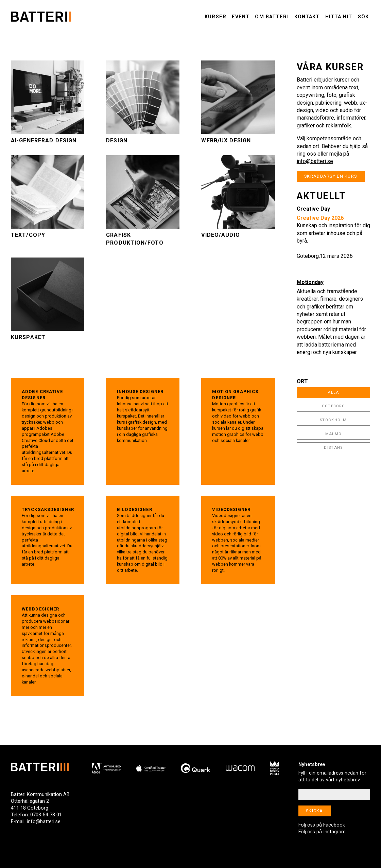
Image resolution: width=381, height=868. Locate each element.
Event (241, 17)
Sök (363, 17)
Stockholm (333, 420)
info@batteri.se (315, 161)
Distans (333, 448)
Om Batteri (272, 17)
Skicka (315, 811)
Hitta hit (339, 17)
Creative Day (313, 209)
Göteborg (333, 406)
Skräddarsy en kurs (331, 176)
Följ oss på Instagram (322, 832)
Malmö (333, 434)
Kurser (215, 17)
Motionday (310, 282)
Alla (333, 393)
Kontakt (307, 17)
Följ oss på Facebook (322, 825)
